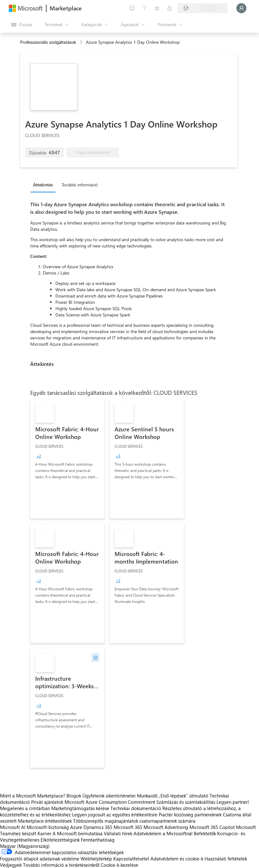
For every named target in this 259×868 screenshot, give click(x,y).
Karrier (44, 833)
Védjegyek (11, 865)
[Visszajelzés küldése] (132, 8)
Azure (76, 827)
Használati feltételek (226, 859)
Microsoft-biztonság (48, 827)
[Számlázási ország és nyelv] (202, 8)
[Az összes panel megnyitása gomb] (22, 25)
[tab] (45, 184)
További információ (80, 185)
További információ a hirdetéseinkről (61, 865)
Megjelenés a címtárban (25, 808)
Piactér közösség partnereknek (190, 814)
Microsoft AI (13, 827)
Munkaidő (147, 796)
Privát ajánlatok (47, 802)
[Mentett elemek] (157, 8)
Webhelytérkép (96, 859)
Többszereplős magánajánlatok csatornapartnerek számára (134, 821)
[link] (67, 459)
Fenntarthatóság (98, 840)
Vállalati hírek (118, 833)
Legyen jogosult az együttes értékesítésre (115, 814)
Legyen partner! (233, 802)
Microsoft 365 (128, 827)
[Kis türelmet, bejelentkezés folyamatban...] (241, 8)
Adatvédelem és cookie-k (177, 859)
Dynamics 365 (98, 827)
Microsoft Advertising (166, 827)
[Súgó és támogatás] (144, 8)
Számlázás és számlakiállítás (186, 802)
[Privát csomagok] (170, 8)
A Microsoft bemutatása (78, 833)
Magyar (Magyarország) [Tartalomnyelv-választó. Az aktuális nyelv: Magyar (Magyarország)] (25, 846)
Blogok (74, 796)
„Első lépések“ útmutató (183, 796)
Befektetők (205, 833)
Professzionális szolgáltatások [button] (48, 42)
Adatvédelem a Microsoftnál (163, 833)
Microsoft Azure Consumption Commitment (110, 802)
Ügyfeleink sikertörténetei (109, 796)
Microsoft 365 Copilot (212, 827)
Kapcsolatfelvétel (131, 859)
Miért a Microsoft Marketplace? (33, 796)
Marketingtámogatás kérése (80, 808)
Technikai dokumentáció (136, 808)
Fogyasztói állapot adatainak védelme (40, 859)
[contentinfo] (82, 42)
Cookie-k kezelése (119, 865)
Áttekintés (43, 185)
